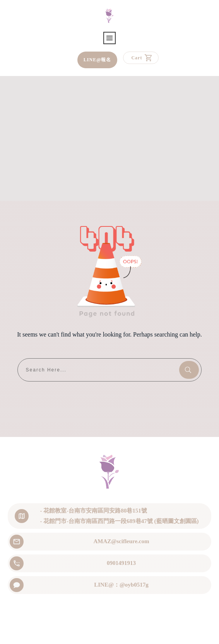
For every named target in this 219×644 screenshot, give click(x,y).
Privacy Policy (147, 632)
